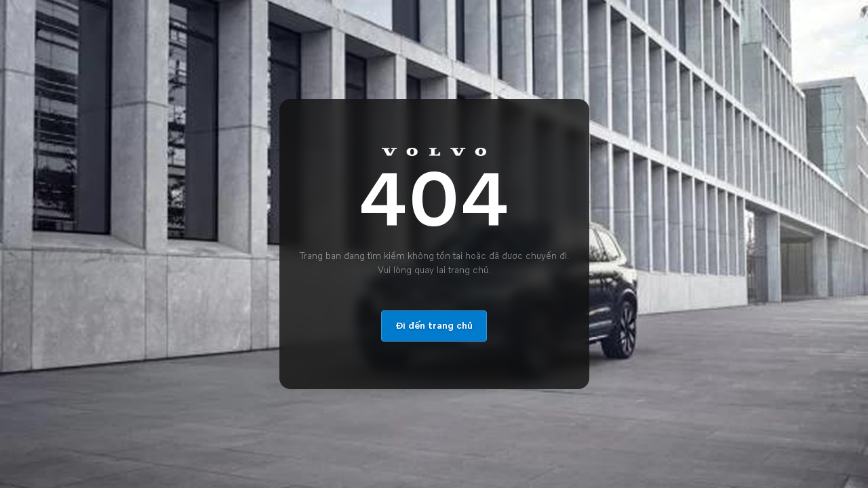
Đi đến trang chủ (434, 326)
